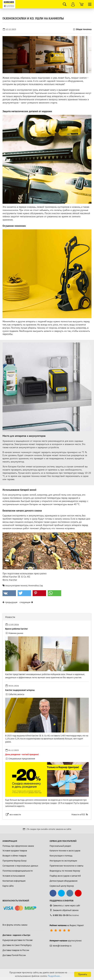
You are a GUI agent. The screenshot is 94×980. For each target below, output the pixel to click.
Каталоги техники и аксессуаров (65, 851)
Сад (41, 585)
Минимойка (33, 585)
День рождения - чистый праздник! (22, 754)
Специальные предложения (22, 759)
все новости (15, 815)
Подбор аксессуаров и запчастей (65, 876)
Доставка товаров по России (16, 950)
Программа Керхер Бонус (15, 861)
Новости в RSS (78, 815)
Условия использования (14, 876)
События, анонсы (16, 694)
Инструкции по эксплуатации (63, 861)
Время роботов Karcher (17, 629)
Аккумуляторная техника (16, 585)
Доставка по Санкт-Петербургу (17, 945)
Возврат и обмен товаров (14, 856)
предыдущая (11, 602)
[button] (9, 593)
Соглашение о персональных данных (20, 866)
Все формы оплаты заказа (15, 925)
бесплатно (64, 915)
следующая (25, 602)
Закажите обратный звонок (64, 910)
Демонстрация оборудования (63, 881)
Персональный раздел (60, 846)
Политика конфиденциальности (18, 871)
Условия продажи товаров (15, 851)
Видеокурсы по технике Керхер (65, 871)
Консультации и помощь (61, 856)
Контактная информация (14, 881)
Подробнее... (55, 976)
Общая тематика (84, 29)
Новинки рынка (16, 633)
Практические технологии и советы (67, 866)
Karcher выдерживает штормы (20, 690)
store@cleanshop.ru (61, 946)
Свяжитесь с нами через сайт (65, 906)
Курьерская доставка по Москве (18, 940)
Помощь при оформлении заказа (18, 846)
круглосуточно (66, 941)
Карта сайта (8, 886)
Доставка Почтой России (14, 955)
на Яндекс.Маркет (67, 925)
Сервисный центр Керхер (62, 886)
